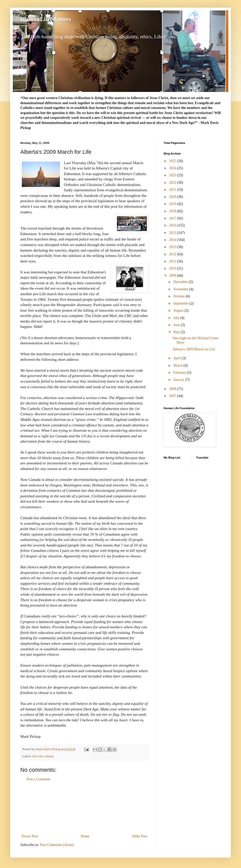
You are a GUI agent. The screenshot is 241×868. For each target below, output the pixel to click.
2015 (173, 233)
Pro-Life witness (43, 756)
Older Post (140, 836)
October (179, 296)
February (180, 373)
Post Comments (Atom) (57, 845)
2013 (173, 247)
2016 (173, 225)
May (177, 332)
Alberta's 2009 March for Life (194, 349)
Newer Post (30, 836)
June (177, 325)
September (181, 303)
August (179, 310)
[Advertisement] (84, 808)
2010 (173, 268)
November (181, 289)
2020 (173, 197)
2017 (173, 218)
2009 (173, 276)
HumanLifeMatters (46, 19)
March (178, 365)
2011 (173, 261)
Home (85, 836)
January (179, 380)
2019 (173, 204)
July (177, 318)
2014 (173, 240)
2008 (173, 389)
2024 (173, 168)
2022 (173, 183)
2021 (173, 190)
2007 (173, 396)
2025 (173, 161)
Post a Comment (38, 779)
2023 (173, 175)
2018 (173, 211)
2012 (173, 254)
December (181, 282)
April (177, 358)
